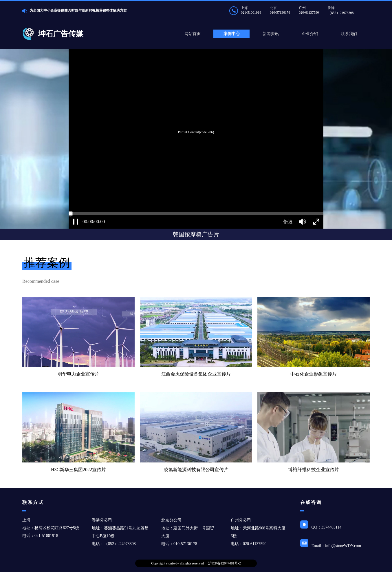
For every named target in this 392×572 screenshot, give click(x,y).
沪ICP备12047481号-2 (225, 563)
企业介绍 (310, 34)
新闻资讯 (271, 34)
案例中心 (232, 34)
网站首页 (193, 34)
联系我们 (349, 34)
